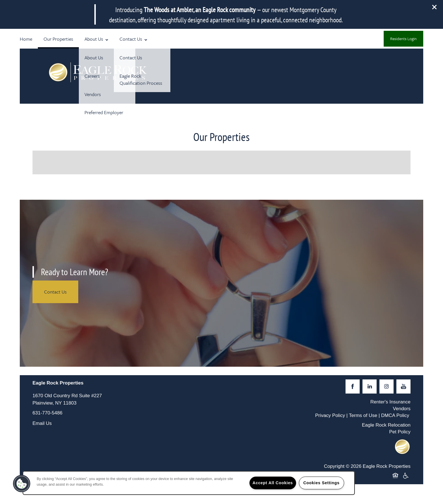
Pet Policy (400, 432)
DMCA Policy (395, 415)
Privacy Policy (330, 415)
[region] (189, 483)
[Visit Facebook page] (353, 386)
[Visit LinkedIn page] (370, 386)
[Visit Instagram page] (386, 386)
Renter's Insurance (390, 402)
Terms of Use (363, 415)
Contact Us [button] (55, 292)
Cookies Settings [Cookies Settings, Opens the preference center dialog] (321, 483)
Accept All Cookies (273, 483)
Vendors (402, 409)
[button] (435, 7)
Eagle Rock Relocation (386, 425)
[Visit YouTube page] (403, 386)
